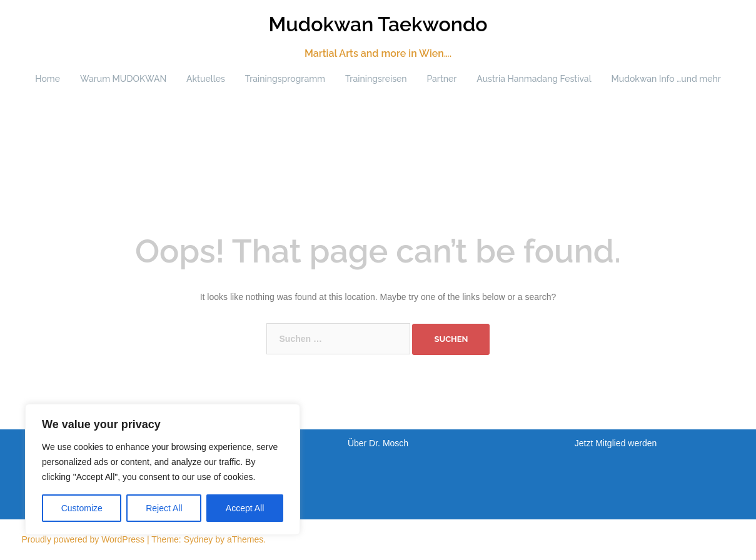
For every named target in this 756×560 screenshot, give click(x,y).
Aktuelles (206, 79)
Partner (441, 79)
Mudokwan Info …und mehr (666, 79)
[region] (163, 469)
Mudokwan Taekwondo (378, 24)
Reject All (164, 508)
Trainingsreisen (376, 79)
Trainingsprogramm (285, 79)
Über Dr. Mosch (378, 443)
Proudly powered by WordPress (83, 539)
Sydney (199, 539)
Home (48, 79)
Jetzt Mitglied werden (616, 443)
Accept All (245, 508)
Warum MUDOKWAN (123, 79)
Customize (82, 508)
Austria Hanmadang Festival (534, 79)
